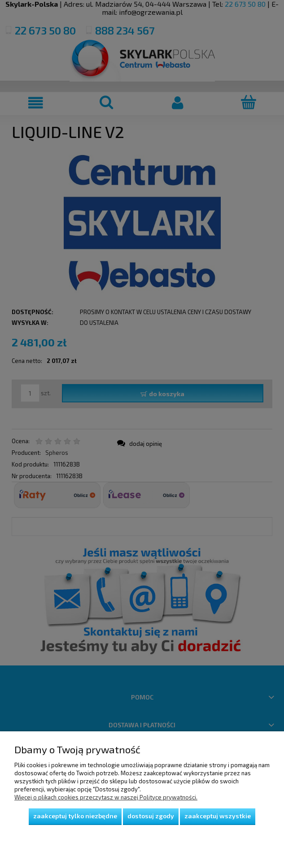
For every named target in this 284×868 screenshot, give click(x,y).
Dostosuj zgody (151, 816)
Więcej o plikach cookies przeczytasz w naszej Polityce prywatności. (106, 797)
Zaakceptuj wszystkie (218, 816)
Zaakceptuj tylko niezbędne (75, 816)
